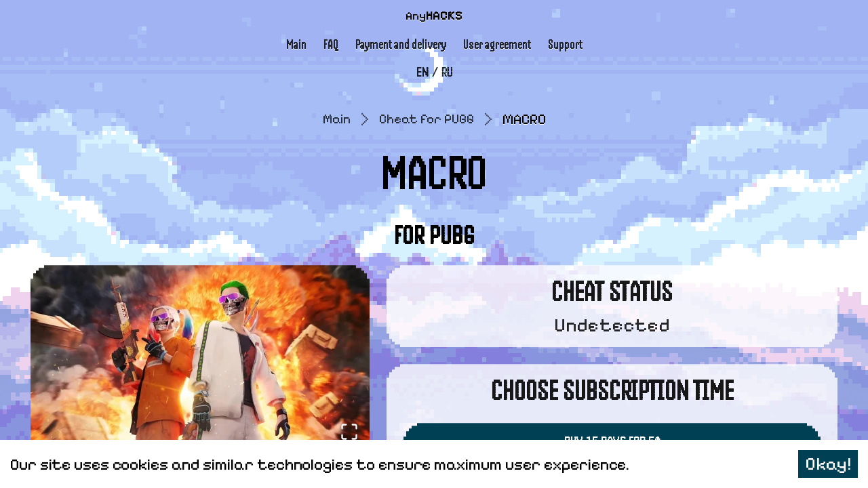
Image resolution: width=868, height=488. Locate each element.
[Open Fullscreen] (347, 423)
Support (563, 41)
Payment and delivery (401, 41)
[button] (200, 353)
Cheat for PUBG (428, 112)
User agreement (495, 41)
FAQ (332, 41)
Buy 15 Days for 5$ (612, 434)
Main (298, 41)
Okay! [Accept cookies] (828, 464)
